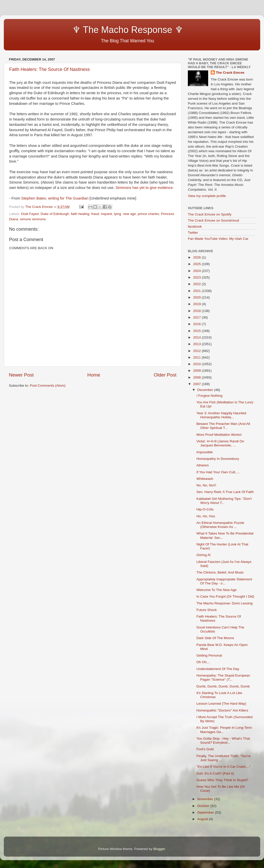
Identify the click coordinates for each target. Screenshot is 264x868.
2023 (197, 277)
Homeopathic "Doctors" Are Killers (222, 710)
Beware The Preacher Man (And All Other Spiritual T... (223, 426)
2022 (197, 284)
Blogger (159, 849)
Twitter (193, 233)
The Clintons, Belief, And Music (220, 572)
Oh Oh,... (203, 662)
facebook (195, 226)
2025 (197, 264)
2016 (197, 324)
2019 (197, 304)
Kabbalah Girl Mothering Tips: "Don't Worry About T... (224, 501)
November (206, 799)
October (204, 806)
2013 (197, 344)
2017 (197, 317)
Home (94, 375)
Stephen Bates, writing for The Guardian (55, 198)
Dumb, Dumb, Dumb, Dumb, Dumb (223, 686)
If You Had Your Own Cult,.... (218, 472)
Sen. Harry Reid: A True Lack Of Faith (225, 492)
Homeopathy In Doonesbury (218, 459)
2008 (197, 377)
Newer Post (21, 375)
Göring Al (204, 555)
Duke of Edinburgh (55, 214)
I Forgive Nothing (210, 396)
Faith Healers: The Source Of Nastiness (49, 69)
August (203, 819)
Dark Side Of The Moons (215, 638)
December (206, 390)
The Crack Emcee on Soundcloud (213, 220)
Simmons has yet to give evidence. (145, 188)
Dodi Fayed (30, 214)
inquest (107, 214)
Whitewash (205, 479)
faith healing (80, 214)
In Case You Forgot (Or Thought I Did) (225, 596)
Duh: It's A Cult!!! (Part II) (215, 773)
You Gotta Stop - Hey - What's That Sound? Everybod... (223, 741)
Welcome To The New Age (217, 590)
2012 (197, 351)
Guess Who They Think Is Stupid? (222, 780)
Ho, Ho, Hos (206, 516)
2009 (197, 371)
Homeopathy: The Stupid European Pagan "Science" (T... (223, 677)
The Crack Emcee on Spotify (210, 214)
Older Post (165, 375)
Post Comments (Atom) (48, 386)
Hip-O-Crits (205, 509)
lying (118, 214)
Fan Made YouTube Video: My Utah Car (218, 239)
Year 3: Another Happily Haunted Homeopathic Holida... (221, 415)
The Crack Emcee (230, 73)
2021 (197, 291)
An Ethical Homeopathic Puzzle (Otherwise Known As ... (220, 525)
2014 (197, 337)
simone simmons (33, 219)
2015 (197, 331)
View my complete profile (207, 196)
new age (129, 214)
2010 (197, 364)
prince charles (148, 214)
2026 (197, 257)
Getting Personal (209, 655)
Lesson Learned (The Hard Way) (221, 704)
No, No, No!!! (206, 485)
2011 (197, 357)
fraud (95, 214)
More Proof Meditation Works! (219, 435)
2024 (197, 271)
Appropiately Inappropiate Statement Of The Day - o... (224, 581)
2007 (197, 384)
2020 (197, 297)
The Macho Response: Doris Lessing (225, 603)
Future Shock (207, 610)
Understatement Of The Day (218, 669)
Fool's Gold (205, 749)
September (206, 812)
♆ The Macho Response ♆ (97, 30)
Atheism (203, 465)
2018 (197, 311)
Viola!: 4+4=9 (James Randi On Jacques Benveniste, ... (220, 443)
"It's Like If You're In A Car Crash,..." (224, 767)
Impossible (205, 452)
